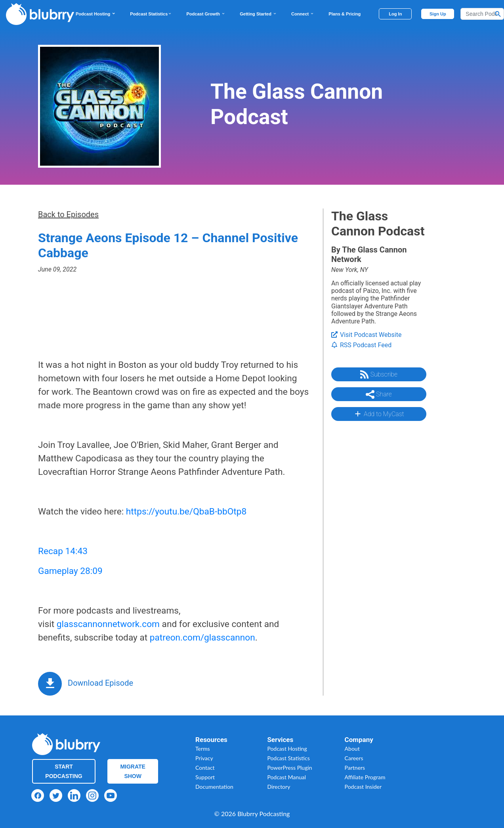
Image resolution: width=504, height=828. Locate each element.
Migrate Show (133, 771)
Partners (355, 768)
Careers (354, 758)
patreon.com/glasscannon (202, 638)
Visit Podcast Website (366, 335)
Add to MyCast (379, 414)
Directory (279, 787)
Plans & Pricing (345, 14)
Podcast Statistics (151, 14)
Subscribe (379, 375)
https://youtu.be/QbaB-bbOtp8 (186, 512)
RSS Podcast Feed (361, 345)
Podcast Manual (286, 777)
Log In (395, 14)
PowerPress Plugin (289, 768)
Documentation (214, 787)
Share (379, 394)
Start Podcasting (64, 771)
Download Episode (100, 683)
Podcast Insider (363, 787)
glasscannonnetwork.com (108, 624)
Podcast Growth (206, 14)
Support (205, 777)
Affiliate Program (365, 777)
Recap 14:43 (63, 551)
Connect (303, 14)
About (352, 749)
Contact (205, 768)
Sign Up (438, 14)
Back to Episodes (68, 214)
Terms (203, 749)
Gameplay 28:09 (70, 571)
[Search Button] (498, 14)
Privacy (204, 758)
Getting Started (258, 14)
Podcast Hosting (96, 14)
